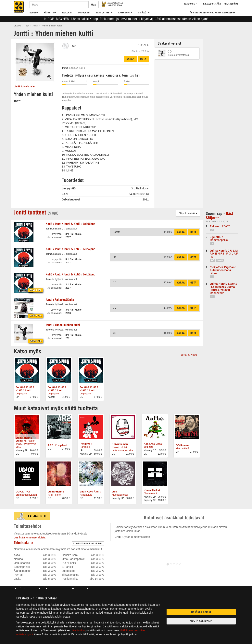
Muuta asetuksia (201, 621)
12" (212, 296)
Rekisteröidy (231, 4)
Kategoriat (125, 13)
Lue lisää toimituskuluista (88, 544)
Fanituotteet (104, 13)
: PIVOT (220, 226)
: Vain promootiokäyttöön (26, 493)
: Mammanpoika (219, 238)
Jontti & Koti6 (189, 355)
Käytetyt (50, 13)
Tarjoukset (84, 13)
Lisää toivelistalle (24, 86)
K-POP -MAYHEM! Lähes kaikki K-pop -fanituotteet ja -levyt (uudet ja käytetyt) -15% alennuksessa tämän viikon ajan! (126, 19)
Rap (27, 26)
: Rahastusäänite (60, 300)
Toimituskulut (24, 543)
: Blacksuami (152, 492)
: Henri (56, 493)
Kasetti (220, 260)
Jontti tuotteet (30, 213)
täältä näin (78, 630)
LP (212, 230)
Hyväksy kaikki (201, 612)
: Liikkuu (223, 270)
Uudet (34, 13)
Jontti (35, 26)
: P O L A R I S (224, 254)
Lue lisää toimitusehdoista (30, 537)
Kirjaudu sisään (212, 4)
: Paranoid (86, 445)
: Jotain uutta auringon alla (122, 447)
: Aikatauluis (90, 493)
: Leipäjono (70, 224)
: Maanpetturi (223, 288)
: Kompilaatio (58, 445)
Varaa (130, 59)
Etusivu (17, 26)
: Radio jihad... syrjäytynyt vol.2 (26, 442)
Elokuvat (67, 13)
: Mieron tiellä (183, 447)
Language (191, 4)
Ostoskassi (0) (214, 13)
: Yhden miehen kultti (63, 325)
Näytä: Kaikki (188, 213)
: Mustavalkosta (120, 493)
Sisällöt (144, 13)
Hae (94, 5)
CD (75, 46)
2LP (212, 260)
